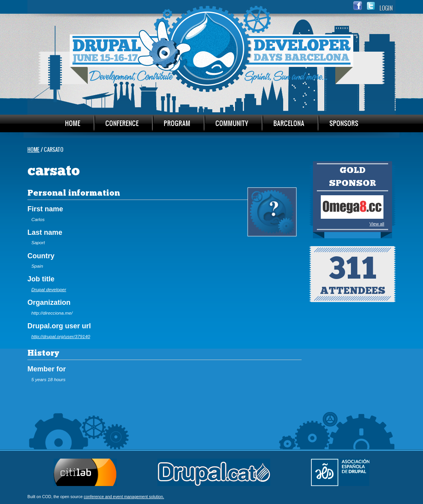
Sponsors (344, 123)
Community (232, 123)
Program (177, 123)
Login (386, 8)
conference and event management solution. (124, 497)
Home (73, 123)
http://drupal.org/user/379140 (61, 336)
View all (377, 224)
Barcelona (289, 123)
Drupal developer (49, 289)
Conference (122, 123)
